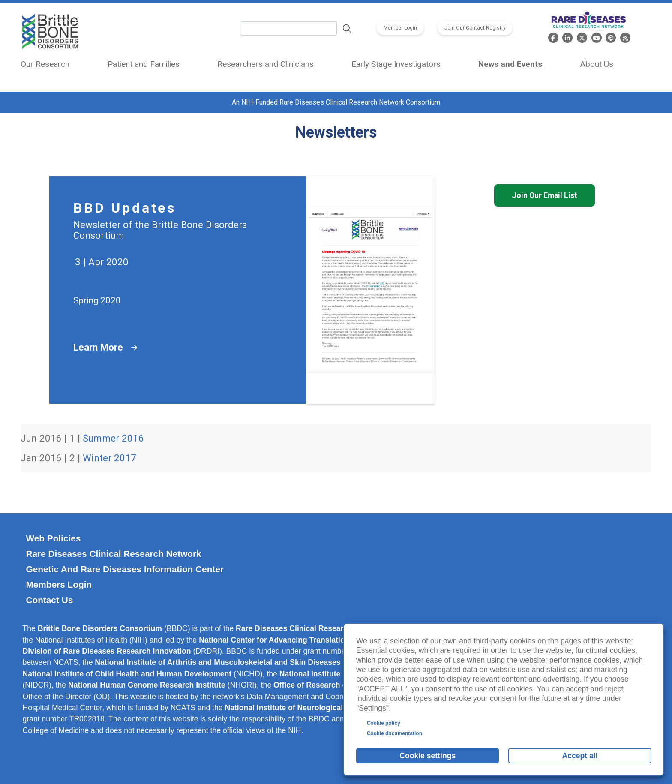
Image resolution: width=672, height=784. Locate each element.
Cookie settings (427, 756)
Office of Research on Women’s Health (343, 685)
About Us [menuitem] (597, 64)
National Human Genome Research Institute (147, 685)
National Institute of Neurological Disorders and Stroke (323, 708)
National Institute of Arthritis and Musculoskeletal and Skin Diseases (217, 662)
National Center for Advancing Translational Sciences (295, 640)
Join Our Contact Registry (475, 28)
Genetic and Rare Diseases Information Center (125, 569)
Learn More (98, 347)
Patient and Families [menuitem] (144, 64)
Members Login (59, 584)
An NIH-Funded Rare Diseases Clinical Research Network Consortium (336, 102)
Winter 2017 (109, 458)
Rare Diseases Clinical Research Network (113, 554)
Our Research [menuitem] (45, 64)
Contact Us (49, 600)
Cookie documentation (394, 733)
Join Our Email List (544, 195)
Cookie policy (384, 723)
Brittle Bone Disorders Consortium (100, 628)
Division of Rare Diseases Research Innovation (106, 651)
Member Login (400, 28)
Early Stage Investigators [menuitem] (396, 64)
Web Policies (53, 538)
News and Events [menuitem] (510, 64)
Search (347, 29)
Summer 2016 (113, 438)
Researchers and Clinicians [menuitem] (265, 64)
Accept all (580, 756)
